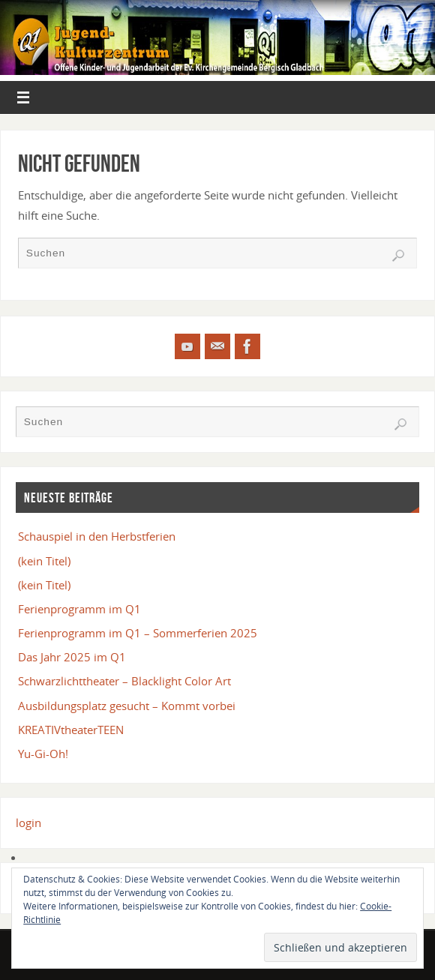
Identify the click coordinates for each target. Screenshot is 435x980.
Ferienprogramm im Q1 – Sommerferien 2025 (138, 633)
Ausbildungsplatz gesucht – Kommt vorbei (127, 706)
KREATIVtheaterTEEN (71, 730)
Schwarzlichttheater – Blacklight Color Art (124, 681)
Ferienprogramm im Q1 (79, 609)
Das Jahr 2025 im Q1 (72, 657)
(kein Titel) (44, 561)
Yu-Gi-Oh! (43, 754)
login (28, 823)
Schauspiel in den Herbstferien (97, 536)
